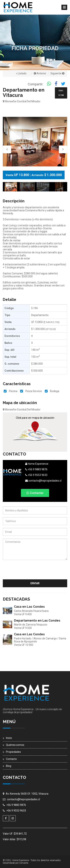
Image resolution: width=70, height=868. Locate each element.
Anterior (40, 73)
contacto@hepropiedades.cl (43, 481)
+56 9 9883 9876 (36, 469)
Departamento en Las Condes (37, 621)
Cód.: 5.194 (61, 93)
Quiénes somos (15, 745)
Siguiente (57, 73)
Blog (9, 766)
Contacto (11, 759)
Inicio (9, 738)
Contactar (35, 493)
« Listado (21, 73)
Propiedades (13, 752)
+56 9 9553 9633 (36, 475)
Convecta (24, 863)
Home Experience (37, 464)
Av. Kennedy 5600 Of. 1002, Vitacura (27, 794)
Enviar (35, 583)
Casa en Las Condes (29, 607)
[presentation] (39, 570)
